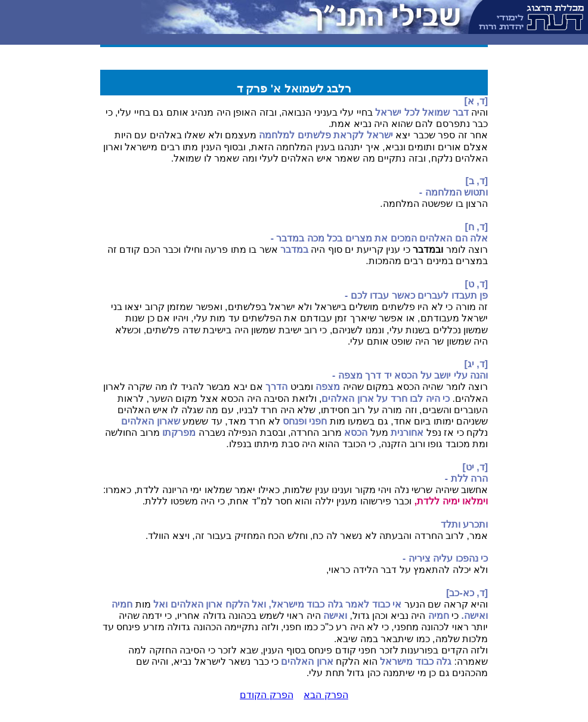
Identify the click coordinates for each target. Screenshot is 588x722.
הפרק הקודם (266, 695)
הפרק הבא (326, 695)
